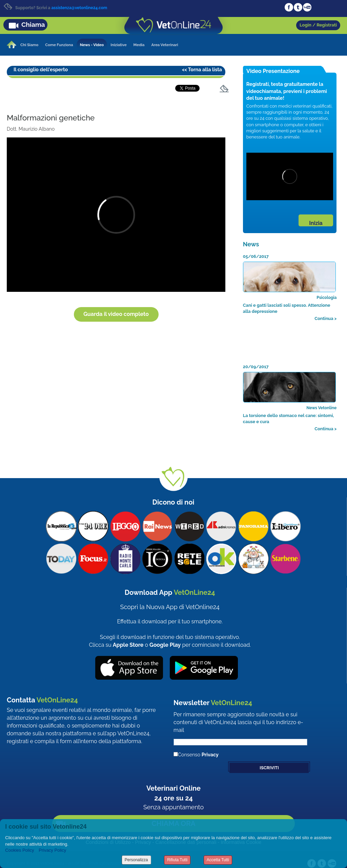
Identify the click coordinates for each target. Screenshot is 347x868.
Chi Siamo (29, 45)
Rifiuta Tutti (177, 860)
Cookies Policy (19, 850)
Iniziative (118, 45)
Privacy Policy (52, 850)
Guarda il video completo (116, 314)
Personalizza (136, 860)
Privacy (210, 754)
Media (139, 45)
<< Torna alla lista (202, 69)
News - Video (92, 45)
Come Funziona (59, 45)
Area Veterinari (165, 45)
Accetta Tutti (218, 860)
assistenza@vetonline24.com (79, 8)
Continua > (325, 318)
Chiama (33, 24)
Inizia (316, 223)
